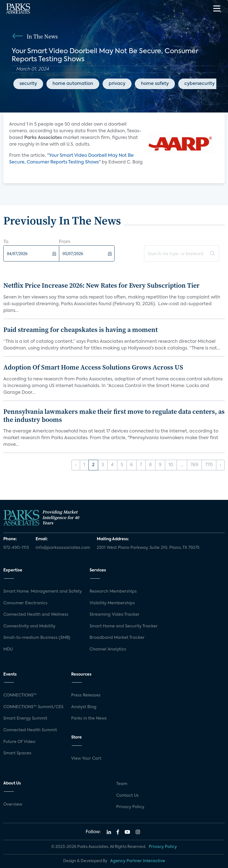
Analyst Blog (84, 707)
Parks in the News (89, 718)
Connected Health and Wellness (36, 615)
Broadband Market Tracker (117, 638)
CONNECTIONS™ (20, 695)
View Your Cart (86, 759)
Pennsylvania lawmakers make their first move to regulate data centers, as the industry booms (114, 415)
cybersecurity (200, 84)
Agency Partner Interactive (138, 861)
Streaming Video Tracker (115, 615)
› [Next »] (220, 465)
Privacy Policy (130, 807)
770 (209, 465)
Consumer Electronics (25, 603)
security (28, 84)
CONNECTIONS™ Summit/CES (33, 707)
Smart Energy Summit (25, 718)
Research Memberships (113, 591)
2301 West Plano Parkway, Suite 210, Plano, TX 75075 (148, 548)
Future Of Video (19, 742)
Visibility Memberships (112, 603)
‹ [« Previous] (76, 465)
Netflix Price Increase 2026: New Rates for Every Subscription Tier (101, 285)
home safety (155, 84)
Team (122, 784)
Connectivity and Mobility (29, 626)
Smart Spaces (17, 753)
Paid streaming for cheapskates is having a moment (80, 330)
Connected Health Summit (30, 730)
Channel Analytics (108, 649)
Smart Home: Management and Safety (43, 591)
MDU (8, 649)
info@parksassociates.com (63, 548)
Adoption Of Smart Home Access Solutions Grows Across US (93, 367)
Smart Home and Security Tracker (124, 626)
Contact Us (127, 796)
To (6, 242)
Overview (13, 805)
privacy (117, 84)
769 (194, 465)
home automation (73, 84)
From (65, 242)
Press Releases (86, 695)
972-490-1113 (16, 548)
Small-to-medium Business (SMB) (37, 638)
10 (171, 465)
